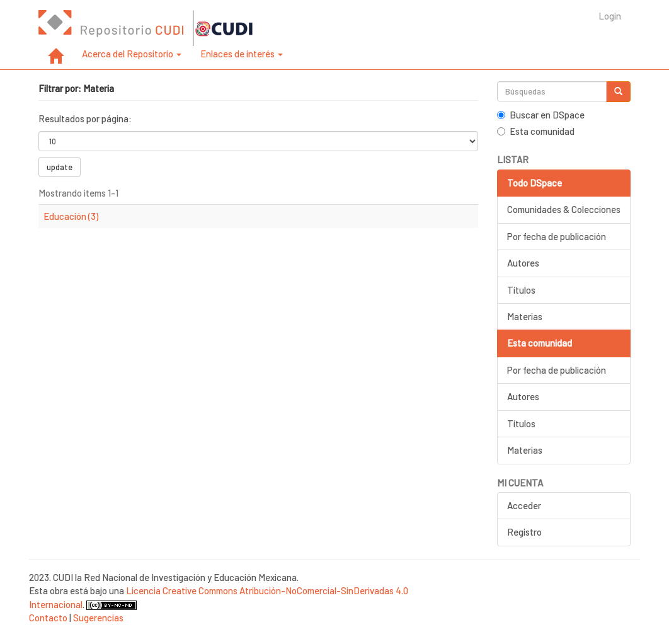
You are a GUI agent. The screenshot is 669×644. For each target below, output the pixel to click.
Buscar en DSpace (541, 115)
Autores (523, 263)
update (60, 167)
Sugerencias (98, 618)
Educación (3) (71, 216)
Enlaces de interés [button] (242, 54)
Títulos (521, 290)
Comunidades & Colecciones (564, 209)
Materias (525, 316)
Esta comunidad (536, 131)
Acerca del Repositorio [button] (132, 54)
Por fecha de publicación (557, 236)
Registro (524, 532)
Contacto (48, 618)
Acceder (524, 505)
